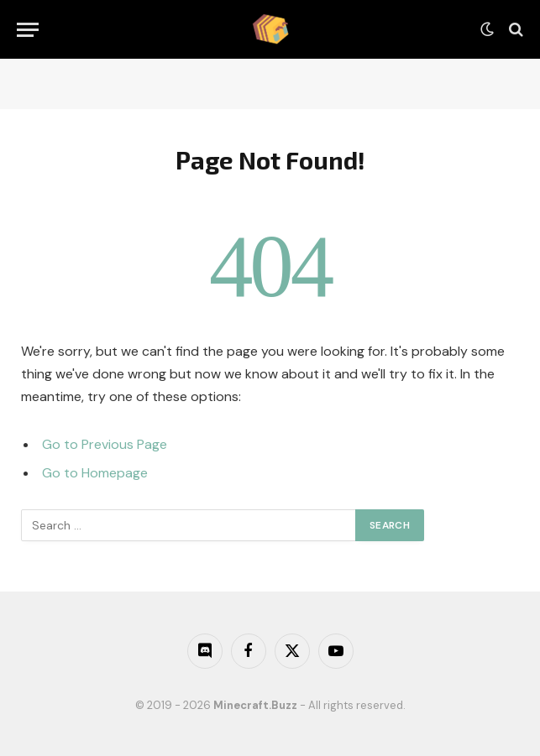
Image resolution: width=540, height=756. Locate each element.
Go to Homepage (95, 473)
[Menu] (28, 30)
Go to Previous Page (105, 444)
